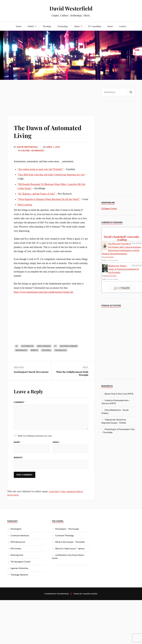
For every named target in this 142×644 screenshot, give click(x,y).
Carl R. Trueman (109, 257)
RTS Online (16, 548)
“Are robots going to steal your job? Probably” (41, 169)
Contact (122, 26)
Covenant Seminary (20, 535)
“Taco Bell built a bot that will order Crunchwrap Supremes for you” (51, 175)
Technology (63, 26)
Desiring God (17, 555)
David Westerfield (71, 8)
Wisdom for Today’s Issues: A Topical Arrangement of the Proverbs (124, 269)
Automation (28, 346)
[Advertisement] (51, 92)
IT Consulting (95, 26)
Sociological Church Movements (31, 372)
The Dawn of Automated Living (48, 132)
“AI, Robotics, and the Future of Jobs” (36, 194)
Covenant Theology (64, 535)
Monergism (16, 529)
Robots (35, 350)
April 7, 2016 (53, 147)
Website (18, 458)
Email (57, 442)
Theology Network (19, 575)
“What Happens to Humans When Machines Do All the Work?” (49, 199)
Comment (20, 402)
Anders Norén (90, 594)
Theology (47, 26)
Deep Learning (25, 205)
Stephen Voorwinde (110, 276)
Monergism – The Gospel (67, 529)
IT (55, 346)
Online (109, 208)
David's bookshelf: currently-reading (122, 238)
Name (18, 442)
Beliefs (31, 26)
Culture (25, 151)
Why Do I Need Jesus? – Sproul (70, 548)
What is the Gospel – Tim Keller (70, 542)
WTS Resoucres (18, 542)
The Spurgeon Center (21, 562)
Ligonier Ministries (19, 568)
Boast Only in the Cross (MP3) (119, 394)
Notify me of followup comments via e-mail (35, 436)
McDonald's (21, 350)
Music (77, 26)
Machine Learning (69, 346)
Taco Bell (46, 350)
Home (19, 26)
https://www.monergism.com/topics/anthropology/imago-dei (44, 292)
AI (17, 346)
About (110, 26)
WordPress (63, 594)
